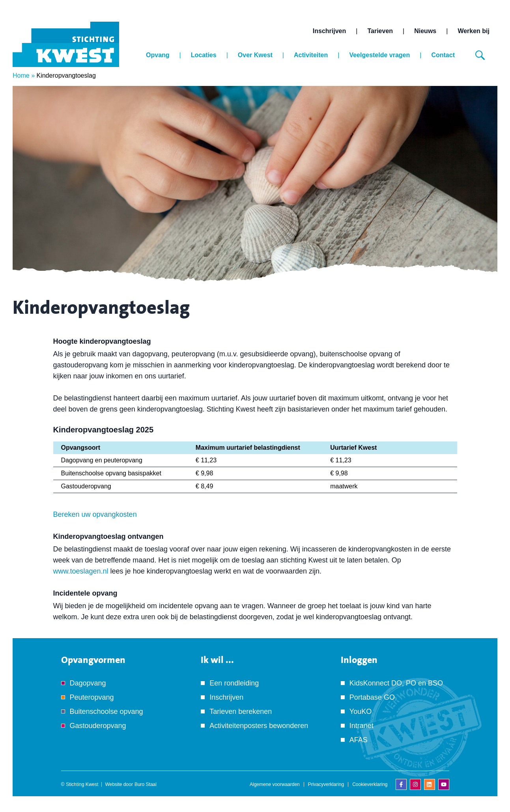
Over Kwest (255, 55)
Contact (443, 55)
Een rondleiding (234, 683)
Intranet (361, 726)
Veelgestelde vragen (379, 55)
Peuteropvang (92, 697)
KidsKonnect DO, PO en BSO (396, 683)
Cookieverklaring (370, 784)
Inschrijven (329, 31)
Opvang (158, 55)
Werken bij (474, 31)
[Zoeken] (480, 55)
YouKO (361, 711)
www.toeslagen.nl (81, 571)
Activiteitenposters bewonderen (259, 726)
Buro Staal (146, 784)
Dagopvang (88, 683)
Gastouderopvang (98, 726)
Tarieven (380, 31)
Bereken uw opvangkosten (95, 514)
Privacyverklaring (326, 784)
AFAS (359, 740)
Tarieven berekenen (241, 711)
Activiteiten (311, 55)
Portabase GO (372, 697)
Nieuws (425, 31)
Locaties (204, 55)
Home (21, 75)
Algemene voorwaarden (275, 784)
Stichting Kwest (82, 784)
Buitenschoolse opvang (106, 711)
